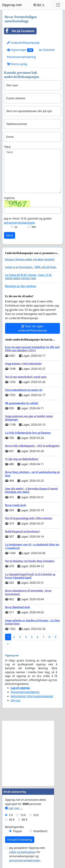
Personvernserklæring (21, 57)
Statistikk (47, 50)
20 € (36, 815)
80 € (25, 820)
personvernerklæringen (19, 223)
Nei (34, 227)
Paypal (18, 831)
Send (10, 235)
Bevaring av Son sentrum (21, 286)
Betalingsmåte (14, 827)
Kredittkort (40, 831)
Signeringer (20, 50)
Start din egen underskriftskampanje (32, 328)
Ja (16, 227)
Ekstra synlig (17, 64)
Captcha (9, 198)
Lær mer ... (14, 808)
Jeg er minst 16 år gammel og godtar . (28, 221)
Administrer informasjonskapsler (32, 696)
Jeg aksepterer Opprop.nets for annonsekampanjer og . (27, 854)
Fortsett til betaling (20, 840)
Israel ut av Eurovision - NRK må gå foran (31, 267)
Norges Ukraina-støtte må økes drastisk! (30, 259)
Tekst (7, 147)
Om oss (16, 700)
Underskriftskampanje (23, 43)
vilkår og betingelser (22, 852)
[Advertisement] (32, 753)
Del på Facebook (19, 31)
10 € (23, 815)
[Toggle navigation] (58, 5)
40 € (12, 820)
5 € (11, 815)
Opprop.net (12, 5)
